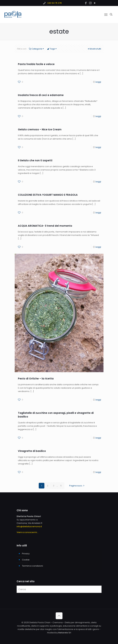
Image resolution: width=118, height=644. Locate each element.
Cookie (26, 560)
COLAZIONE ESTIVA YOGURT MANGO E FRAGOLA (48, 195)
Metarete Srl (65, 633)
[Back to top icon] (59, 616)
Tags (52, 49)
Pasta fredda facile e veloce (36, 64)
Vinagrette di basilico (32, 451)
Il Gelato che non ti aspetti (35, 160)
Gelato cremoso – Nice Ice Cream (40, 129)
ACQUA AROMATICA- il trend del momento (45, 226)
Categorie (37, 49)
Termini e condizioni (32, 566)
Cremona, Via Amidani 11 (29, 523)
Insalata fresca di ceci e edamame (41, 95)
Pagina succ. (77, 486)
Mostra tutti (94, 49)
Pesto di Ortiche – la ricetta (36, 379)
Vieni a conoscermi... (28, 532)
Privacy (26, 554)
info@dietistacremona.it (29, 526)
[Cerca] (59, 589)
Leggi (98, 82)
